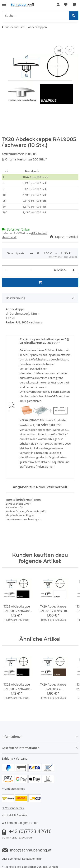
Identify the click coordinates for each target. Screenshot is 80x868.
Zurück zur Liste (14, 27)
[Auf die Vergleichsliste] (59, 50)
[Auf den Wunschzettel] (70, 50)
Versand (53, 851)
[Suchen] (74, 16)
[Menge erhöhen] (74, 254)
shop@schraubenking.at (30, 834)
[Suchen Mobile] (35, 16)
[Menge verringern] (6, 254)
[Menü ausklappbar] (4, 3)
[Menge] (31, 254)
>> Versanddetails (13, 792)
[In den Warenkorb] (5, 40)
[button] (58, 5)
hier (51, 451)
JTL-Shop (47, 865)
